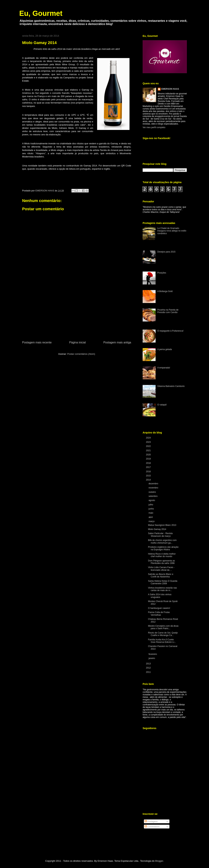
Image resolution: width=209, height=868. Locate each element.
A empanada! (164, 368)
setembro (153, 496)
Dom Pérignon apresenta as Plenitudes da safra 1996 (161, 562)
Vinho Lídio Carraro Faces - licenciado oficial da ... (161, 569)
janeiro (152, 658)
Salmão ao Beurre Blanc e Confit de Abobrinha (161, 575)
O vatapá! (162, 405)
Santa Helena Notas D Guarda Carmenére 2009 (163, 582)
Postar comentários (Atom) (81, 354)
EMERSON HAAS (170, 89)
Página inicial (78, 342)
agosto (152, 500)
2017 (149, 467)
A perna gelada (165, 349)
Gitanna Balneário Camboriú (171, 386)
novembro (154, 488)
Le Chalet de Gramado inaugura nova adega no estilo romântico (172, 231)
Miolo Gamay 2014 (157, 529)
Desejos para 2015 (166, 252)
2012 (149, 668)
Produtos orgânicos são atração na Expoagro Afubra (163, 548)
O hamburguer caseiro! (159, 608)
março (152, 521)
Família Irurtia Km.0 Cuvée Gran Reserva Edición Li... (162, 641)
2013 (149, 664)
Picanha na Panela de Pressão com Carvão (168, 311)
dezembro (154, 484)
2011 (149, 672)
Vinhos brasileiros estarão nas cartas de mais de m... (163, 589)
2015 (149, 476)
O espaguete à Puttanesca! (170, 331)
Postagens (151, 821)
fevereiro (153, 654)
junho (152, 509)
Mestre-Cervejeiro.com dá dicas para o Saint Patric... (163, 627)
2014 (149, 480)
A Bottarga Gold (165, 291)
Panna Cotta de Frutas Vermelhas (159, 614)
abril (151, 517)
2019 (149, 459)
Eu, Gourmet (41, 13)
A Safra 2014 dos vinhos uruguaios (160, 596)
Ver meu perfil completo (154, 127)
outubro (153, 492)
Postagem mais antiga (117, 342)
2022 (149, 446)
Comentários (152, 827)
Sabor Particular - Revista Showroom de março (160, 535)
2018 (149, 463)
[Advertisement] (77, 313)
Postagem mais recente (37, 342)
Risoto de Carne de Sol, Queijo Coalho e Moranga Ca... (163, 634)
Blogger (159, 861)
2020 (149, 455)
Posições (162, 273)
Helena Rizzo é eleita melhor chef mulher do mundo (162, 555)
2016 (149, 472)
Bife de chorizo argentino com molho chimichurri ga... (162, 541)
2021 (149, 451)
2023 (149, 442)
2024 (149, 438)
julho (151, 505)
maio (151, 513)
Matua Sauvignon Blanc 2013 (162, 525)
